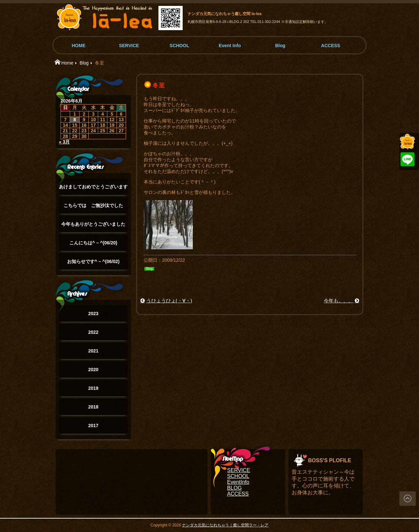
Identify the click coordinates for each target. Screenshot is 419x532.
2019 (93, 388)
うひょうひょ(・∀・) (169, 301)
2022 (93, 332)
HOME (79, 46)
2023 (93, 313)
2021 (93, 351)
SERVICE (129, 46)
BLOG (234, 488)
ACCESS (331, 46)
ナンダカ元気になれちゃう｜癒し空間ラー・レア (225, 525)
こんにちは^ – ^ (93, 243)
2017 (93, 426)
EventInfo (238, 482)
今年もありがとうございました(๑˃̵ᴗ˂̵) (93, 227)
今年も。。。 (338, 301)
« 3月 (64, 142)
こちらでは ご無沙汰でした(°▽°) (93, 208)
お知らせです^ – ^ (93, 261)
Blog (280, 46)
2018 (93, 407)
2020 (93, 370)
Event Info (230, 46)
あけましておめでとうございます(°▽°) (93, 190)
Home (67, 63)
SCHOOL (179, 46)
